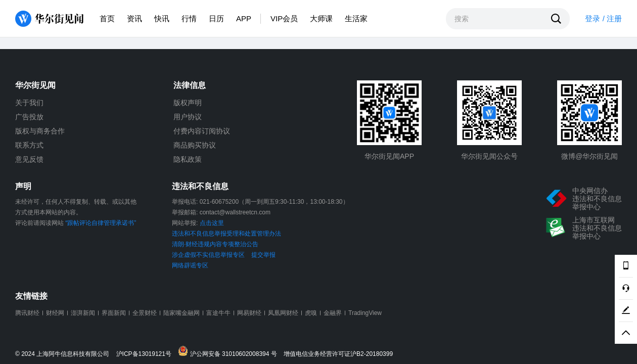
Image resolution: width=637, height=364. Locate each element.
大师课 (321, 18)
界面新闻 (114, 313)
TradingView (365, 313)
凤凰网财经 (283, 313)
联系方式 (29, 145)
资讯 (134, 18)
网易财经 (249, 313)
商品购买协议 (195, 145)
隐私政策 (188, 159)
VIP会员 (284, 18)
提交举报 (263, 255)
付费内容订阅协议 (202, 131)
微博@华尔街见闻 (589, 156)
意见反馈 (29, 159)
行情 (189, 18)
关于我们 (29, 103)
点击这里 (212, 223)
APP (244, 18)
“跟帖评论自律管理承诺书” (101, 223)
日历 (216, 18)
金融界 (333, 313)
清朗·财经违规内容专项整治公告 (215, 244)
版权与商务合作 (40, 131)
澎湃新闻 (83, 313)
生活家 (356, 18)
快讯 (162, 18)
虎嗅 (311, 313)
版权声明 (188, 103)
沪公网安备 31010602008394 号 (230, 352)
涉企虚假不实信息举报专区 (208, 255)
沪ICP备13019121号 (146, 354)
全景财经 (145, 313)
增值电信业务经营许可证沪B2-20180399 (338, 354)
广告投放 (29, 117)
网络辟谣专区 (190, 265)
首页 (107, 18)
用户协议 (188, 117)
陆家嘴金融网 (181, 313)
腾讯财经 (27, 313)
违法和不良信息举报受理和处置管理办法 (226, 234)
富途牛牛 (218, 313)
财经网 (55, 313)
